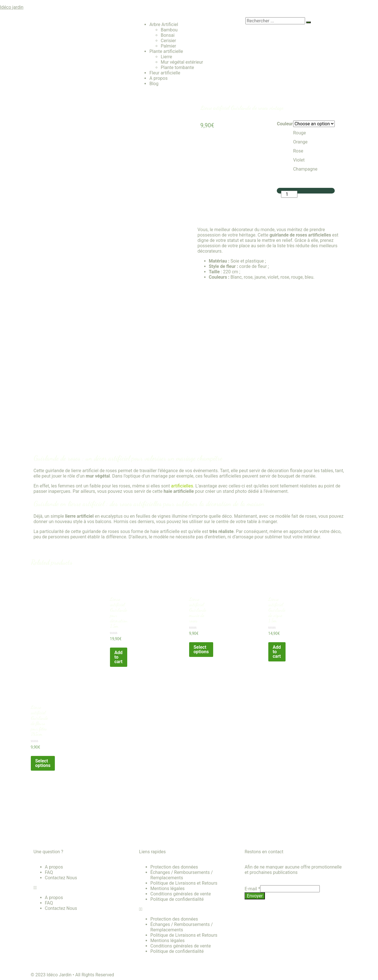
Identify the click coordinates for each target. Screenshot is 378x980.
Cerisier (168, 41)
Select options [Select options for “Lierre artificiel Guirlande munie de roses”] (201, 649)
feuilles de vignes (153, 516)
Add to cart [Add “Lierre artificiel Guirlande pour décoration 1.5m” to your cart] (119, 657)
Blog (154, 84)
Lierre (166, 57)
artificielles (182, 486)
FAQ (49, 872)
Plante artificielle (166, 51)
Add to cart (300, 203)
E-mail (252, 889)
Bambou (169, 30)
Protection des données (174, 867)
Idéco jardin (12, 7)
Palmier (168, 46)
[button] (84, 888)
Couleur (285, 124)
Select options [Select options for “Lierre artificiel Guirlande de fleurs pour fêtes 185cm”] (43, 763)
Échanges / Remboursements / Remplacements (182, 875)
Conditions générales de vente (181, 894)
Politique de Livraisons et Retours (184, 883)
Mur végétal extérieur (182, 62)
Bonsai (168, 35)
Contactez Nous (61, 878)
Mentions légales (168, 888)
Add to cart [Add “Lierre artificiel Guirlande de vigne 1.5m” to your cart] (277, 652)
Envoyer (255, 896)
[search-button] (308, 22)
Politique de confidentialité (177, 899)
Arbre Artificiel (164, 24)
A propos (158, 78)
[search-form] (275, 21)
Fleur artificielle (165, 73)
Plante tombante (177, 67)
